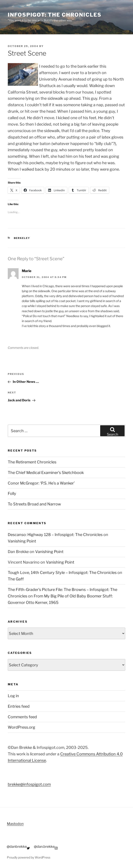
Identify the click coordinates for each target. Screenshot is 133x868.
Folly (12, 493)
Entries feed (19, 706)
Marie (27, 271)
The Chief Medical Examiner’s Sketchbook (46, 473)
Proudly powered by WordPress (29, 857)
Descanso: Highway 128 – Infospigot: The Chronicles (55, 535)
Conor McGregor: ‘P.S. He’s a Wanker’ (41, 483)
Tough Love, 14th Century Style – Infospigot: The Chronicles (62, 573)
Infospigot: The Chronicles (55, 15)
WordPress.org (21, 727)
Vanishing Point (22, 541)
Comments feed (22, 717)
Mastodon (15, 824)
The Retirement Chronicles (32, 462)
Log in (13, 696)
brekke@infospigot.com (29, 784)
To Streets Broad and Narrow (34, 504)
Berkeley (22, 238)
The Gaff (16, 579)
